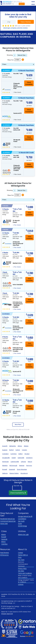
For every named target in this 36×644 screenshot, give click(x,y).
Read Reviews (5, 553)
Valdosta (5, 473)
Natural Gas (21, 55)
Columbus (4, 544)
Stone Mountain (22, 469)
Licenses (21, 584)
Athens (20, 446)
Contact (20, 553)
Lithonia (23, 462)
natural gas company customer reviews (15, 28)
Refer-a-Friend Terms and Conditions (25, 577)
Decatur (27, 454)
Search (22, 4)
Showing (10, 55)
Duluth (14, 458)
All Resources (4, 555)
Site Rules (21, 571)
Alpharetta (13, 446)
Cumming (13, 454)
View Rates (26, 22)
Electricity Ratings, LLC (8, 603)
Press (20, 557)
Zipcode (16, 486)
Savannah (12, 469)
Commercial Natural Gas (8, 521)
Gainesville (21, 458)
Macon (30, 462)
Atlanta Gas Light (23, 534)
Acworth (5, 446)
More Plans (18, 425)
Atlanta (26, 446)
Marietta (5, 465)
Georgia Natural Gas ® (25, 516)
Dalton (20, 454)
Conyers (24, 450)
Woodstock (24, 473)
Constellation (22, 519)
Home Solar (4, 523)
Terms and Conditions (25, 573)
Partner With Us (23, 555)
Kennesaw (5, 462)
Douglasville (6, 458)
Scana (20, 523)
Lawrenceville (15, 462)
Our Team (21, 560)
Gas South (21, 521)
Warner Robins (14, 473)
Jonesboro (29, 458)
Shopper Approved (7, 614)
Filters (4, 64)
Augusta (5, 450)
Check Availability (29, 111)
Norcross (29, 465)
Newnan (22, 465)
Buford (11, 450)
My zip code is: (17, 2)
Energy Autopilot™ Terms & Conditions (26, 581)
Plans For (11, 60)
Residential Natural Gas (8, 519)
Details (18, 92)
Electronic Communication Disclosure (23, 564)
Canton (18, 450)
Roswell (5, 469)
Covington (5, 454)
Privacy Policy (22, 568)
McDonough (13, 465)
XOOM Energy (22, 526)
